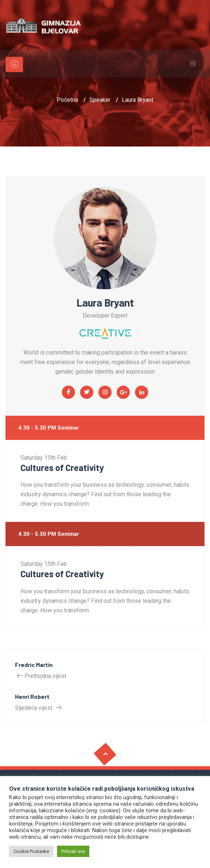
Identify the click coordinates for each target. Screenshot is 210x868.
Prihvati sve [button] (73, 851)
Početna (67, 100)
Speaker (100, 100)
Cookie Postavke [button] (31, 851)
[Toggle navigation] (14, 64)
